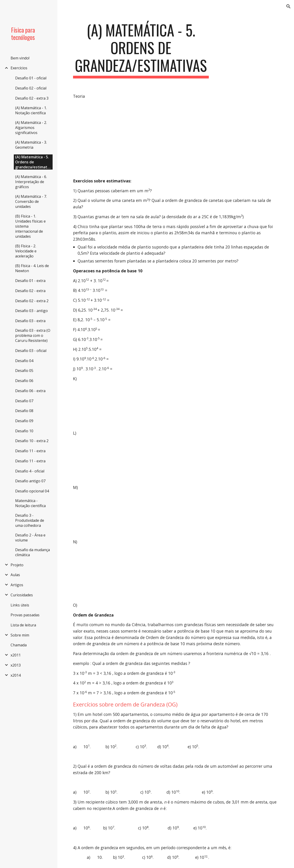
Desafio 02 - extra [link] (30, 291)
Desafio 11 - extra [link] (30, 451)
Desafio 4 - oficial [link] (30, 471)
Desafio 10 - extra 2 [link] (32, 441)
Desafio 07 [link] (24, 401)
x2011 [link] (16, 655)
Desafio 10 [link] (24, 431)
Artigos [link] (17, 585)
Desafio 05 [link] (24, 371)
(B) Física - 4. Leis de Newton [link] (32, 268)
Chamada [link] (19, 645)
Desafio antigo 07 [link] (30, 481)
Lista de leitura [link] (23, 625)
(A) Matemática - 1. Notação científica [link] (31, 110)
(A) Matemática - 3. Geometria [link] (31, 145)
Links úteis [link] (20, 605)
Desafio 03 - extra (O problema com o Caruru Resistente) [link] (33, 335)
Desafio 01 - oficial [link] (31, 78)
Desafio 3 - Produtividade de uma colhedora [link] (30, 520)
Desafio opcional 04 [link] (32, 491)
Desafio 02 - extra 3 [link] (32, 98)
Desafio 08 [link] (24, 411)
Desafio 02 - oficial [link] (31, 88)
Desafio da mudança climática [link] (33, 552)
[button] (288, 6)
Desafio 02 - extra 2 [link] (32, 301)
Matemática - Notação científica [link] (30, 503)
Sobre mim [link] (20, 635)
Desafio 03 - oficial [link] (31, 351)
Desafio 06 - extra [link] (30, 391)
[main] (141, 50)
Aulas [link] (15, 575)
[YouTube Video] (122, 139)
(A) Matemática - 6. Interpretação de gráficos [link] (31, 182)
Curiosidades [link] (22, 595)
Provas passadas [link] (25, 615)
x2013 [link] (16, 665)
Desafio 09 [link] (24, 421)
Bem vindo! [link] (20, 58)
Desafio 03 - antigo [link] (31, 311)
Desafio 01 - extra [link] (30, 281)
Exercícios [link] (19, 68)
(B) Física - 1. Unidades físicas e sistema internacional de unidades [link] (30, 226)
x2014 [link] (16, 675)
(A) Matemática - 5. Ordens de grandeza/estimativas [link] (34, 162)
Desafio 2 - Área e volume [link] (30, 538)
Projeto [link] (17, 565)
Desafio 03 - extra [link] (30, 321)
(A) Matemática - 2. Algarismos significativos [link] (31, 128)
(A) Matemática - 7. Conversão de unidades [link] (31, 201)
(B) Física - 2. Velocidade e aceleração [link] (26, 251)
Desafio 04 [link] (24, 361)
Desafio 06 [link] (24, 381)
